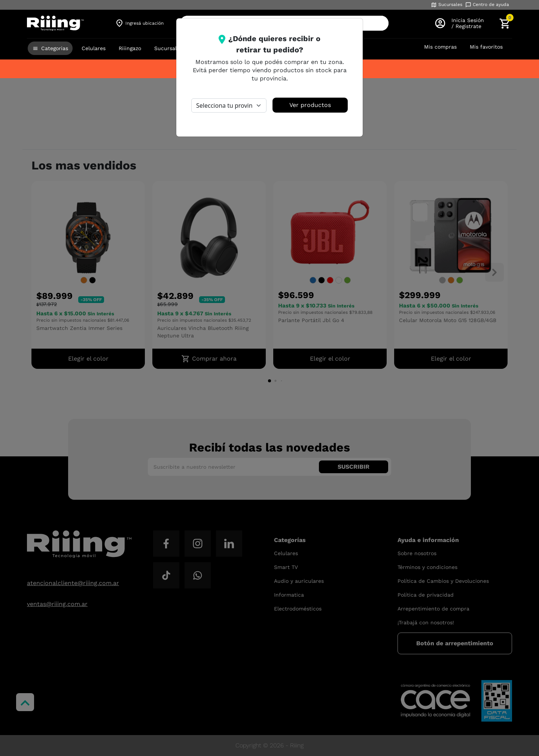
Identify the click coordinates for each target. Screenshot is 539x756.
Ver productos (310, 105)
